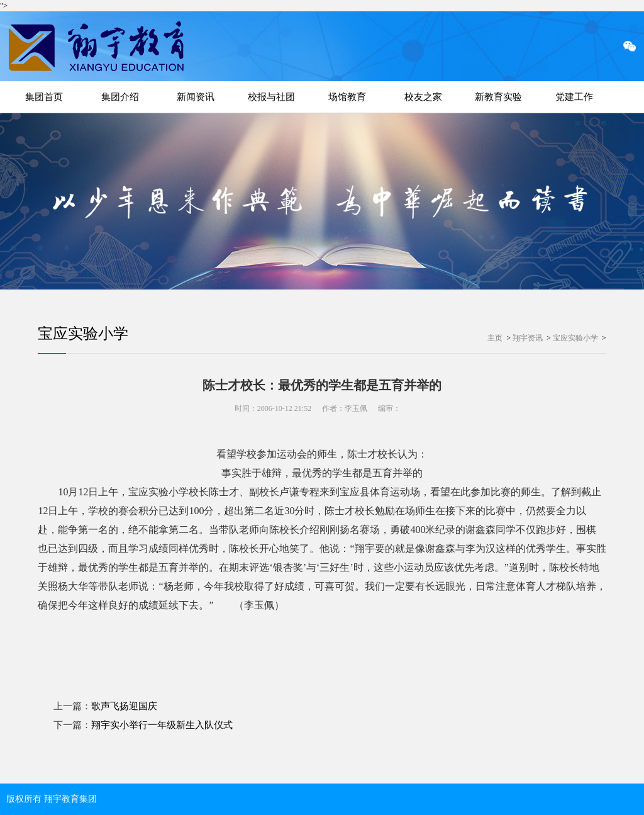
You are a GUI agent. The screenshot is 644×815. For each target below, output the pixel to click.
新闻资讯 (196, 97)
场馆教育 (347, 97)
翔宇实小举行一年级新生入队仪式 (162, 725)
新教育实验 (498, 97)
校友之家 (423, 97)
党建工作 (574, 97)
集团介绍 (120, 97)
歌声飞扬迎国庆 (124, 706)
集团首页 (44, 97)
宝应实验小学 (83, 334)
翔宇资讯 (528, 338)
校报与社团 (271, 97)
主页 (495, 338)
